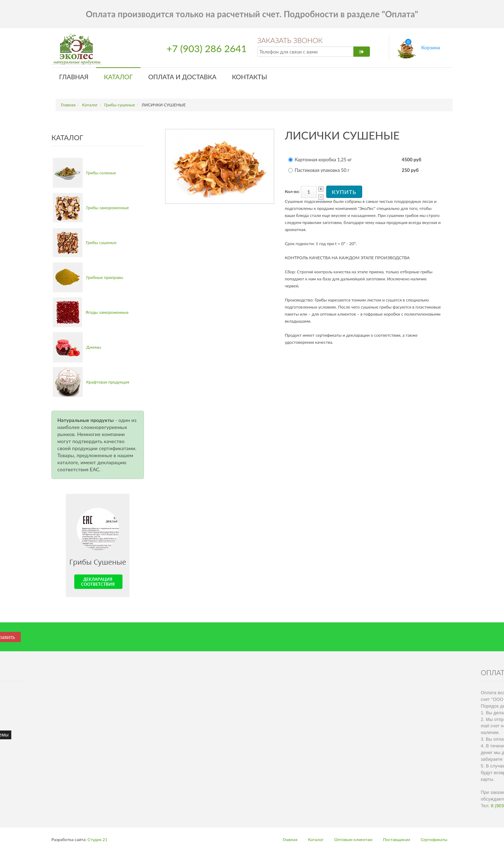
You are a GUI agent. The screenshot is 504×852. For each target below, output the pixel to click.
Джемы (94, 347)
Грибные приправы (105, 277)
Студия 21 (98, 839)
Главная (74, 77)
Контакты (250, 77)
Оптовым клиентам (353, 839)
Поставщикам (396, 839)
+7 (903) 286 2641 (207, 48)
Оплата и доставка (182, 77)
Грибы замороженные (108, 208)
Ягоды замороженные (107, 312)
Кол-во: (292, 192)
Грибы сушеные (119, 105)
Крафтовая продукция (108, 382)
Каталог (118, 77)
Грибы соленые (101, 173)
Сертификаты (434, 839)
